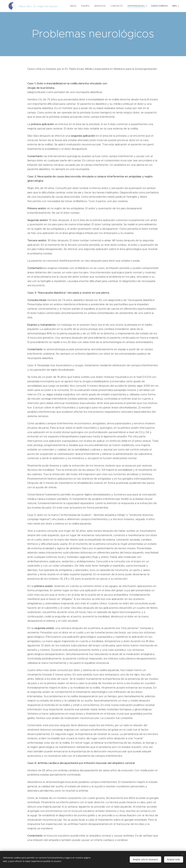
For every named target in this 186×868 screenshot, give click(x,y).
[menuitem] (78, 6)
